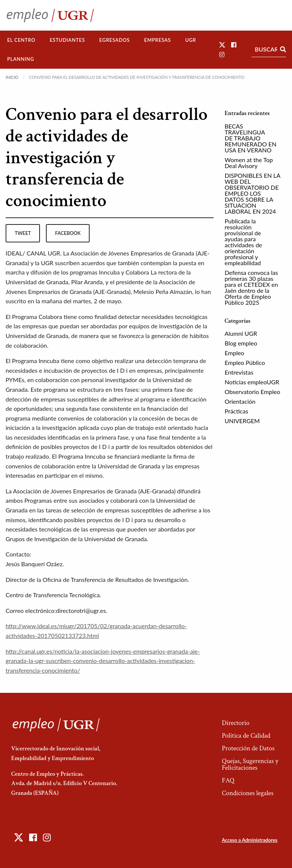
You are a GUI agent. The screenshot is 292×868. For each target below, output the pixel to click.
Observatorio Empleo (253, 392)
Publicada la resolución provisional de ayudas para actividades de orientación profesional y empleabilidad (243, 242)
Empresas (158, 40)
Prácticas (237, 411)
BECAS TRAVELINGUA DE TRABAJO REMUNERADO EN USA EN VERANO (251, 138)
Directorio (236, 723)
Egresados (115, 40)
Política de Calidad (246, 736)
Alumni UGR (241, 333)
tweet (23, 233)
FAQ (228, 780)
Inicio (12, 77)
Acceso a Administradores (250, 840)
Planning (21, 59)
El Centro (21, 40)
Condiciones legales (248, 793)
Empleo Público (245, 362)
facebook (68, 233)
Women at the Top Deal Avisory (249, 163)
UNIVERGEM (242, 421)
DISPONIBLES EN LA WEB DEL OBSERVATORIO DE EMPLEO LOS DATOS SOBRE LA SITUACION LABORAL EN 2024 (253, 193)
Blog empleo (241, 343)
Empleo (234, 353)
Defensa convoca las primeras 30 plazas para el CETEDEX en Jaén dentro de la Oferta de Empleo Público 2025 (251, 287)
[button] (222, 45)
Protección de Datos (248, 748)
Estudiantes (67, 40)
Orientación (240, 401)
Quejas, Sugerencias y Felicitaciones (250, 764)
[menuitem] (21, 40)
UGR (191, 40)
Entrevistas (239, 372)
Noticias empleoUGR (252, 382)
